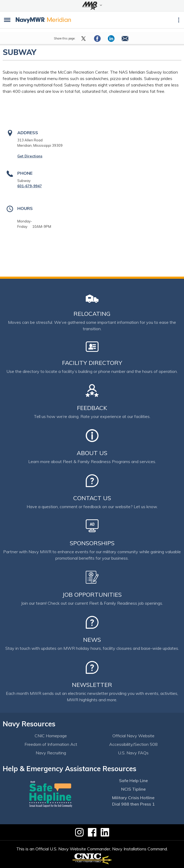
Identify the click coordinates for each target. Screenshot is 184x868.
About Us (92, 453)
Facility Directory (92, 363)
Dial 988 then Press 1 (133, 804)
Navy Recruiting (51, 753)
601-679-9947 (30, 186)
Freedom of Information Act (51, 744)
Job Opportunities (92, 595)
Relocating (92, 314)
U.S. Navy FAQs (133, 753)
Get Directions (30, 156)
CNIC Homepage (51, 736)
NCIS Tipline (133, 789)
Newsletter (92, 685)
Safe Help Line (133, 781)
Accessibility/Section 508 (133, 744)
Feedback (92, 408)
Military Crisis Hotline (133, 798)
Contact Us (92, 498)
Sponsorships (92, 543)
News (92, 640)
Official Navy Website (133, 736)
